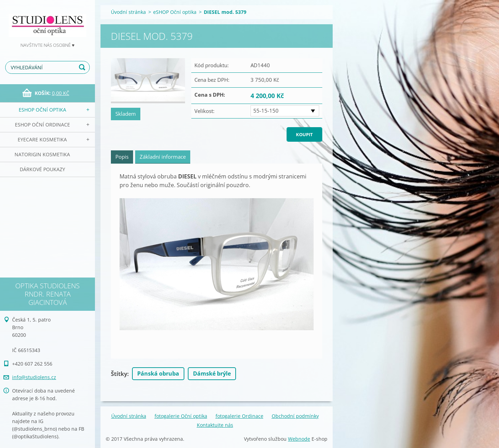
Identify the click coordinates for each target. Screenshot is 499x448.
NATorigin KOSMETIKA (42, 154)
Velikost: (204, 111)
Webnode (299, 439)
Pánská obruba (158, 374)
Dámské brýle (212, 374)
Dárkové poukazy (42, 169)
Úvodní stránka (128, 12)
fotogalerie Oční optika (181, 416)
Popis (122, 157)
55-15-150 (266, 111)
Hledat (83, 67)
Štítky (119, 374)
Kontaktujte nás (215, 425)
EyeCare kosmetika (42, 139)
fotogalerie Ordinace (239, 416)
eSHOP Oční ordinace (42, 125)
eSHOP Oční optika (42, 110)
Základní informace (163, 157)
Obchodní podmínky (295, 416)
